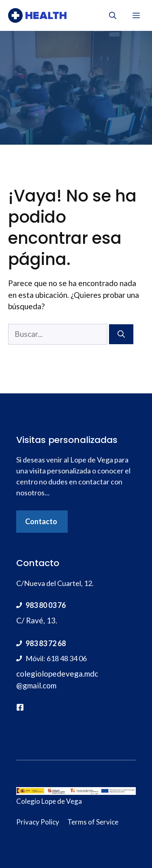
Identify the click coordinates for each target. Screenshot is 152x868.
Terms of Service (93, 822)
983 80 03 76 (46, 605)
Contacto (41, 521)
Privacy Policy (38, 822)
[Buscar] (121, 334)
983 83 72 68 (46, 643)
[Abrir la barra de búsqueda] (113, 15)
